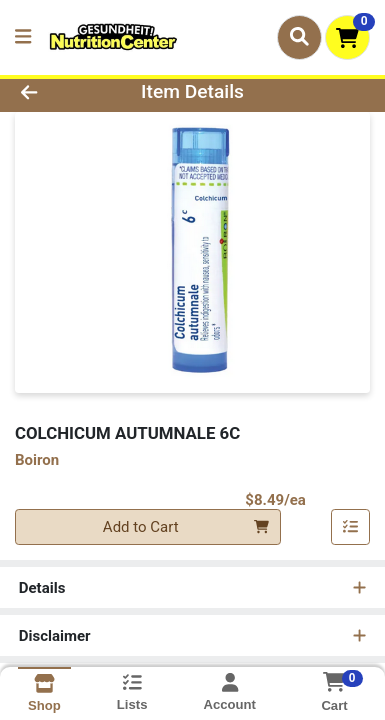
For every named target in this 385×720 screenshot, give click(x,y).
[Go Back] (59, 92)
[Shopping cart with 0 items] (347, 37)
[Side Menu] (23, 37)
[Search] (299, 37)
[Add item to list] (351, 527)
